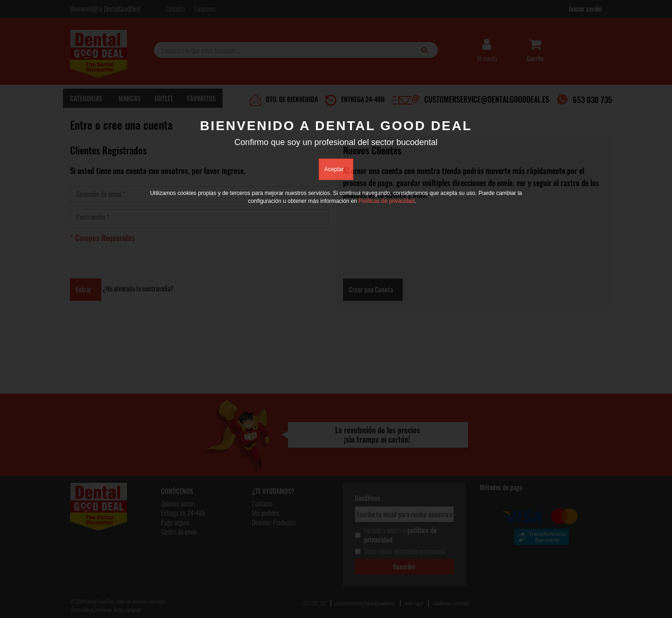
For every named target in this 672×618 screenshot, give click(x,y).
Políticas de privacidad (386, 201)
